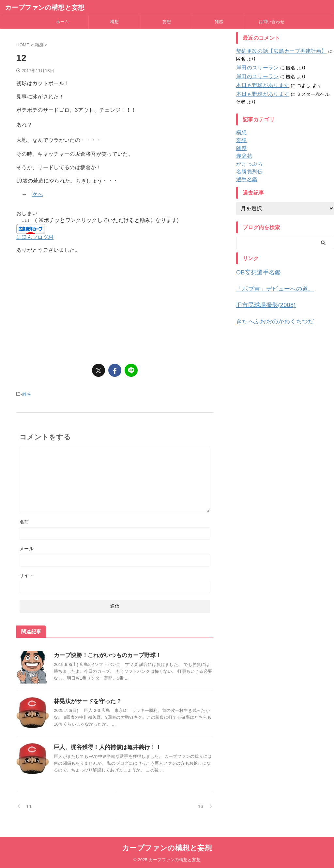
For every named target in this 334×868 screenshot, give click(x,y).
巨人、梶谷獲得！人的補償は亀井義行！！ (104, 746)
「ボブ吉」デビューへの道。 (269, 287)
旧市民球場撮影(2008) (261, 303)
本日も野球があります (259, 85)
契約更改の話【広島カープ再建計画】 (276, 51)
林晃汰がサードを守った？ (86, 700)
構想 (115, 22)
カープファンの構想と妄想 (45, 7)
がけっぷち (248, 164)
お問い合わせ (271, 22)
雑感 (219, 22)
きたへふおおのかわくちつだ (269, 318)
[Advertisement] (115, 306)
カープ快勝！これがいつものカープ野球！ (104, 654)
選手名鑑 (245, 180)
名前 (24, 521)
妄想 (167, 22)
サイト (27, 574)
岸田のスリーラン (255, 68)
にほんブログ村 (35, 237)
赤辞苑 (243, 156)
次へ (38, 194)
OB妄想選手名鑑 (255, 272)
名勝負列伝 (248, 172)
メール (27, 548)
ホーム (63, 22)
